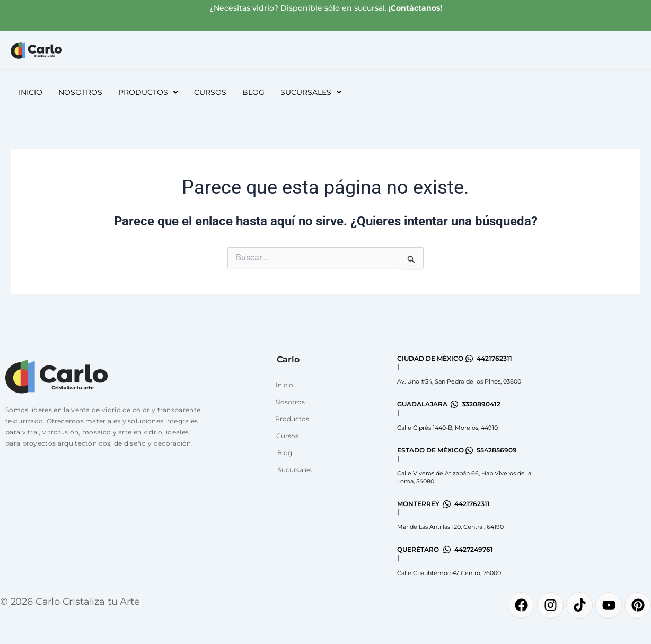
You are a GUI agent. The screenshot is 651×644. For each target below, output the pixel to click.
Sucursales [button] (311, 92)
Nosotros (80, 92)
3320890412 (481, 404)
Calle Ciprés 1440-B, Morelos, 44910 (447, 428)
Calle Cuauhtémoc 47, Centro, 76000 (449, 573)
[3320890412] (454, 404)
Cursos (210, 92)
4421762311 (494, 358)
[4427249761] (447, 550)
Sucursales (295, 470)
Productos (292, 419)
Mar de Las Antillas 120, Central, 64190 (450, 527)
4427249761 (474, 549)
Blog (253, 92)
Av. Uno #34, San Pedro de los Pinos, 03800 (459, 381)
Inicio (30, 92)
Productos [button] (148, 92)
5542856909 (497, 450)
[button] (148, 92)
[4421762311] (469, 359)
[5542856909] (469, 450)
